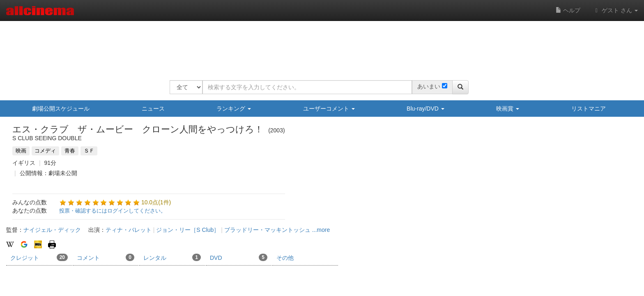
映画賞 (508, 109)
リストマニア (589, 109)
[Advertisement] (319, 45)
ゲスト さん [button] (615, 10)
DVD (239, 257)
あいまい (429, 86)
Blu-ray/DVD (425, 109)
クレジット (39, 257)
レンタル (172, 257)
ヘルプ (568, 10)
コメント (106, 257)
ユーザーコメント (329, 109)
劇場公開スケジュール (61, 109)
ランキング (234, 109)
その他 (285, 258)
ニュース (153, 109)
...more (321, 230)
